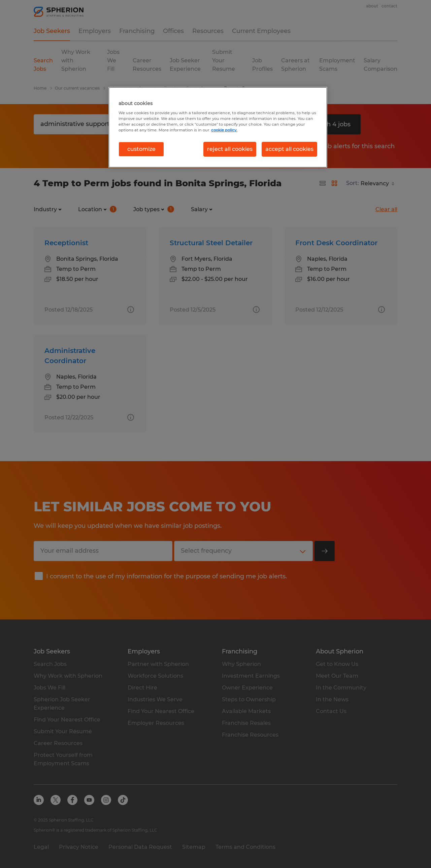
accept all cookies (289, 149)
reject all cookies (230, 149)
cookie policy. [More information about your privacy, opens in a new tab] (224, 130)
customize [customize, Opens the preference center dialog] (141, 149)
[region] (218, 127)
